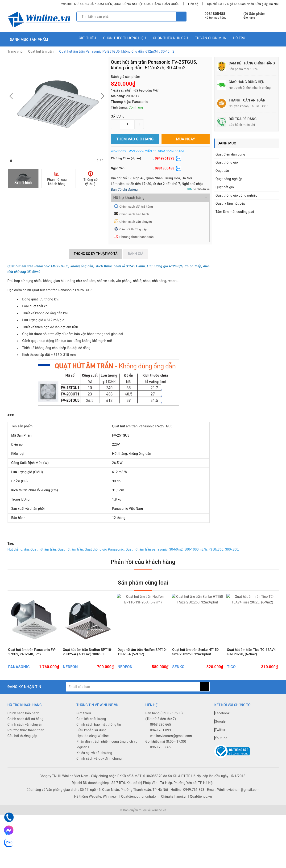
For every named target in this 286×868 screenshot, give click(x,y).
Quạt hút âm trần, (71, 549)
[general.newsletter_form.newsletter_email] (133, 687)
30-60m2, (176, 549)
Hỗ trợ (239, 38)
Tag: (11, 544)
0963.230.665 (161, 748)
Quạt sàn (222, 171)
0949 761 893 (161, 731)
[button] (11, 161)
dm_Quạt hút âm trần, (40, 549)
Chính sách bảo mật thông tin (99, 725)
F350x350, (216, 549)
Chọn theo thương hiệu (124, 38)
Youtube (221, 739)
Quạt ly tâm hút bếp (230, 203)
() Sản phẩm (255, 16)
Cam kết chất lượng (91, 720)
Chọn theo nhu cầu (170, 38)
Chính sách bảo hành (134, 214)
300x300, (232, 549)
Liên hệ (193, 4)
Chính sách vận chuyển (136, 222)
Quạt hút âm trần (41, 51)
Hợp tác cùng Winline (93, 737)
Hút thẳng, (15, 549)
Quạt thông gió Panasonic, (105, 549)
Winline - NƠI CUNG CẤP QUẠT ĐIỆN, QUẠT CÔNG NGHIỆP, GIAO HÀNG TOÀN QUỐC (120, 4)
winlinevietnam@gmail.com (171, 737)
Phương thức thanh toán (136, 237)
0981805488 (215, 14)
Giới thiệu (87, 38)
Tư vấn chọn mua (210, 38)
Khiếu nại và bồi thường (94, 754)
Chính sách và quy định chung (99, 759)
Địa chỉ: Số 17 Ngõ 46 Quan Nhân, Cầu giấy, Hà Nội (243, 4)
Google (220, 722)
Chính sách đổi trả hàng (136, 207)
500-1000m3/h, (196, 549)
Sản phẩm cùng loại (143, 583)
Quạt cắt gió (225, 187)
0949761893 (165, 158)
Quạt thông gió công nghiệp (236, 195)
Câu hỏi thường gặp (133, 229)
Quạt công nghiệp (229, 179)
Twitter (220, 730)
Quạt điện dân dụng (230, 154)
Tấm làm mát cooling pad (235, 212)
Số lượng (118, 116)
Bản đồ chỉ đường (124, 190)
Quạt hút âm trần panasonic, (147, 549)
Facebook (222, 714)
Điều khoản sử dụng (91, 731)
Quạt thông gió (227, 162)
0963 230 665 (161, 725)
